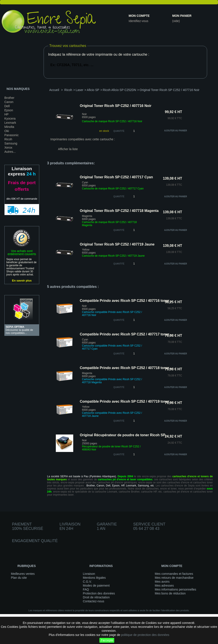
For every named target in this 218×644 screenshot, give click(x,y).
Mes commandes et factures (174, 574)
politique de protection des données (145, 635)
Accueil (54, 90)
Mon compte (139, 16)
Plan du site (19, 578)
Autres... (10, 152)
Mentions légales (94, 578)
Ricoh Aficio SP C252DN (119, 90)
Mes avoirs (162, 582)
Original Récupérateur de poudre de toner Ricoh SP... (124, 435)
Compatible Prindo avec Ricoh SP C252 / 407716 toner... (126, 301)
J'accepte (107, 640)
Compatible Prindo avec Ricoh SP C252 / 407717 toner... (126, 334)
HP (6, 114)
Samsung (11, 143)
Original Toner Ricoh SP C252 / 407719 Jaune (117, 244)
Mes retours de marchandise (174, 578)
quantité (119, 197)
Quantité (119, 131)
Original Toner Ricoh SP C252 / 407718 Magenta (119, 211)
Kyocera (10, 118)
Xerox (8, 148)
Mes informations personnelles (175, 589)
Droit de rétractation (96, 597)
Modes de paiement (96, 586)
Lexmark (10, 123)
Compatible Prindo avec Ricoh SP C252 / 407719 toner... (126, 401)
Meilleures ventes (23, 574)
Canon (9, 102)
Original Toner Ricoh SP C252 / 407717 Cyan (116, 177)
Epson (9, 110)
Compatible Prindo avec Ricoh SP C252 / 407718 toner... (126, 368)
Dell (7, 106)
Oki (7, 131)
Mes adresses (164, 586)
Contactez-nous (94, 601)
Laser (79, 90)
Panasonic (11, 135)
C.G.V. (87, 582)
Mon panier (182, 16)
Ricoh (8, 139)
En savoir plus (22, 281)
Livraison (89, 574)
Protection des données (99, 593)
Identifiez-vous (138, 21)
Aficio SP (93, 90)
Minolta (9, 127)
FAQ (86, 589)
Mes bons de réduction (170, 593)
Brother (9, 98)
